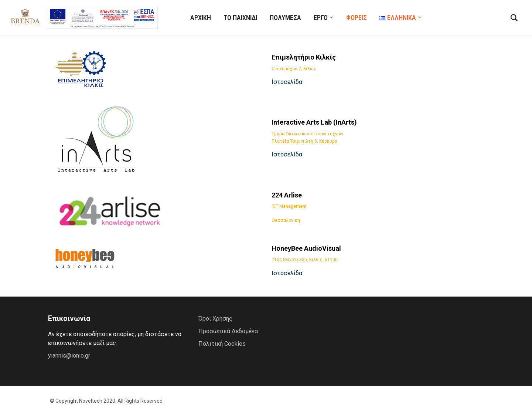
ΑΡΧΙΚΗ (201, 18)
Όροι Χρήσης (215, 319)
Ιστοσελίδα (287, 82)
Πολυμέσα (285, 18)
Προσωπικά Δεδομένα (228, 331)
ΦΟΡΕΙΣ (357, 18)
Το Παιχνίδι (240, 18)
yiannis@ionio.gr (69, 356)
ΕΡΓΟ (321, 18)
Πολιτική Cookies (222, 344)
